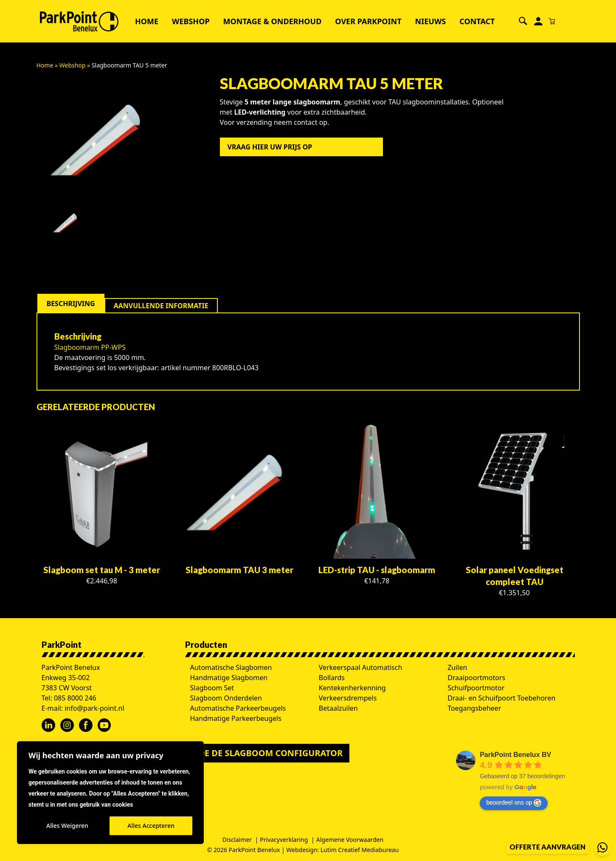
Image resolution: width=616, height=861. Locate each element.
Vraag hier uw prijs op (270, 147)
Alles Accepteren (151, 826)
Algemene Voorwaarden (350, 840)
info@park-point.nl (94, 708)
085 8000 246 (75, 698)
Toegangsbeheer (474, 708)
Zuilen (457, 667)
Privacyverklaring (284, 840)
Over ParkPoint (368, 21)
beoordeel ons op (514, 803)
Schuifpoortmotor (476, 688)
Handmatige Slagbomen (229, 678)
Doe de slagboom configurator (267, 753)
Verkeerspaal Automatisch (361, 667)
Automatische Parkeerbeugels (238, 708)
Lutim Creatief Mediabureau (360, 850)
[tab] (71, 304)
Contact (477, 21)
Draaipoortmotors (476, 678)
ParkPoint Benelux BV (515, 755)
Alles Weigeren (67, 826)
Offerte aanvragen (547, 847)
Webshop (191, 21)
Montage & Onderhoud (273, 21)
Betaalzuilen (338, 708)
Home (147, 21)
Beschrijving (71, 304)
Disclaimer (237, 840)
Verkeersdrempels (348, 698)
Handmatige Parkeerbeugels (236, 718)
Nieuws (431, 21)
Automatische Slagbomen (231, 667)
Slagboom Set (212, 688)
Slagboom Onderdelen (226, 698)
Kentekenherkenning (352, 688)
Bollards (332, 678)
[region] (110, 793)
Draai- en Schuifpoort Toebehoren (501, 698)
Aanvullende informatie (161, 306)
